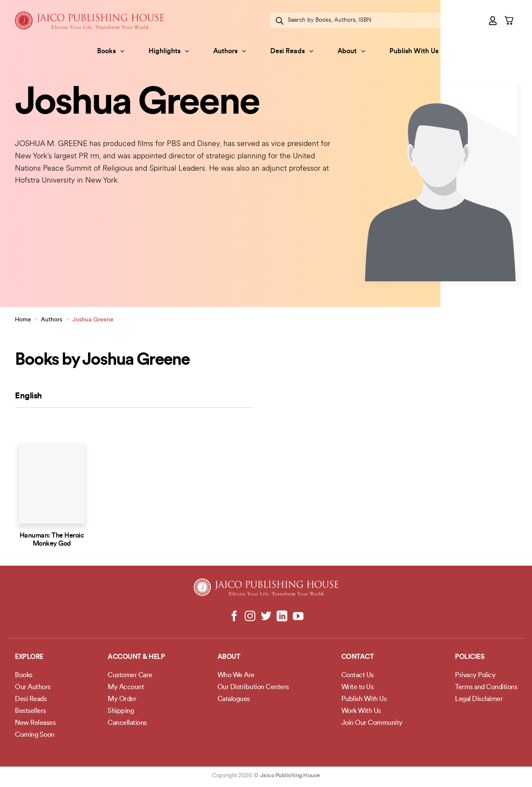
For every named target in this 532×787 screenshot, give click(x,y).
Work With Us (361, 711)
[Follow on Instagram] (250, 617)
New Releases (35, 723)
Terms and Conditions (486, 687)
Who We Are (236, 675)
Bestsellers (30, 711)
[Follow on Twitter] (266, 617)
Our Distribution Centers (253, 687)
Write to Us (358, 687)
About (351, 51)
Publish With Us (414, 52)
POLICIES (470, 657)
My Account (126, 687)
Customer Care (130, 675)
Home (23, 320)
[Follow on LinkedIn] (282, 617)
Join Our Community (372, 723)
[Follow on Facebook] (234, 617)
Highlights (169, 51)
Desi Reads (292, 51)
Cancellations (127, 723)
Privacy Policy (475, 675)
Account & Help (136, 657)
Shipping (121, 711)
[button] (493, 20)
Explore (29, 657)
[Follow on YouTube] (298, 617)
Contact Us (358, 675)
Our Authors (33, 687)
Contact (358, 657)
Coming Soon (35, 735)
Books (111, 51)
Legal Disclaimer (479, 699)
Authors (230, 51)
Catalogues (234, 699)
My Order (122, 699)
